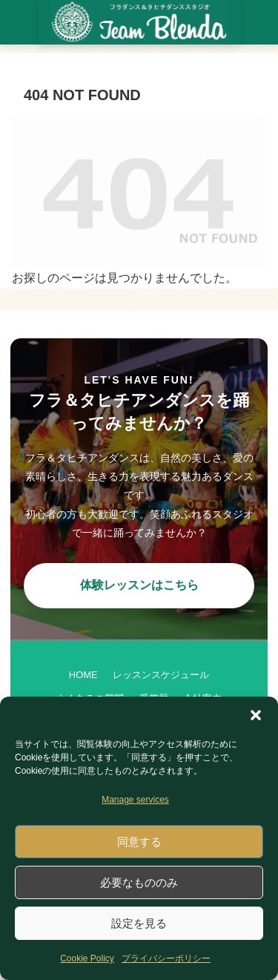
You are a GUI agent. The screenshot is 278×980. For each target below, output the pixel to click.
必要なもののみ (139, 882)
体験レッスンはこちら (139, 585)
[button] (256, 715)
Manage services (135, 800)
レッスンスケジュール (161, 675)
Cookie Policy (87, 958)
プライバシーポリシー (166, 958)
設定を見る (139, 923)
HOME (83, 675)
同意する (139, 842)
